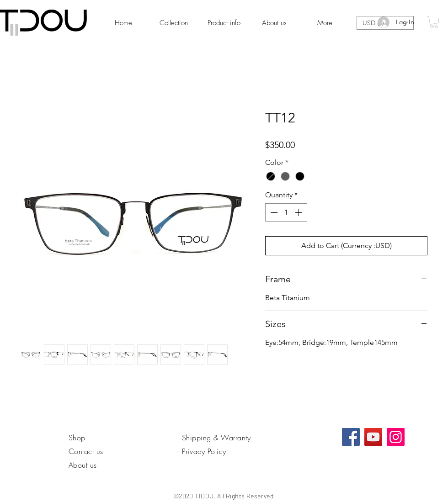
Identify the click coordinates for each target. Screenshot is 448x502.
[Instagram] (396, 437)
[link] (434, 22)
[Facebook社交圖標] (351, 437)
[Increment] (299, 212)
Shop (77, 438)
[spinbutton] (286, 212)
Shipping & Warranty (216, 438)
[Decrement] (273, 212)
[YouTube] (373, 437)
